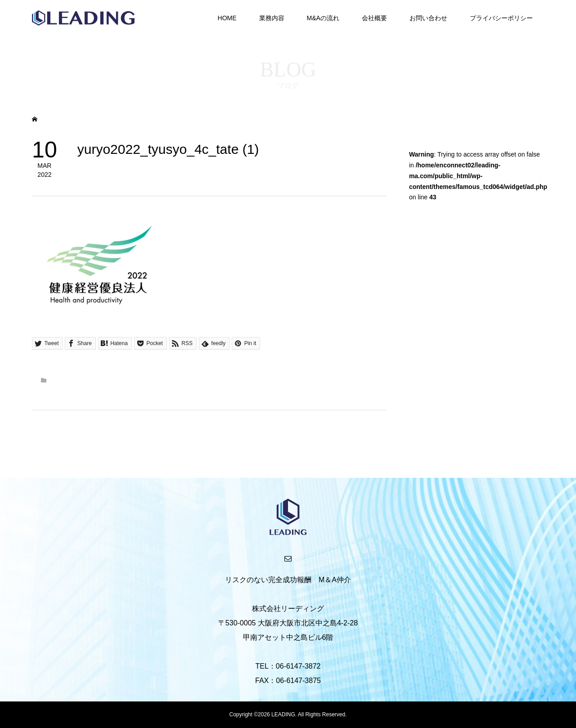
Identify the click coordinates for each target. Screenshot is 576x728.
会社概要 (374, 18)
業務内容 (272, 18)
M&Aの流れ (323, 18)
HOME (227, 18)
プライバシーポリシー (501, 18)
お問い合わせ (428, 18)
